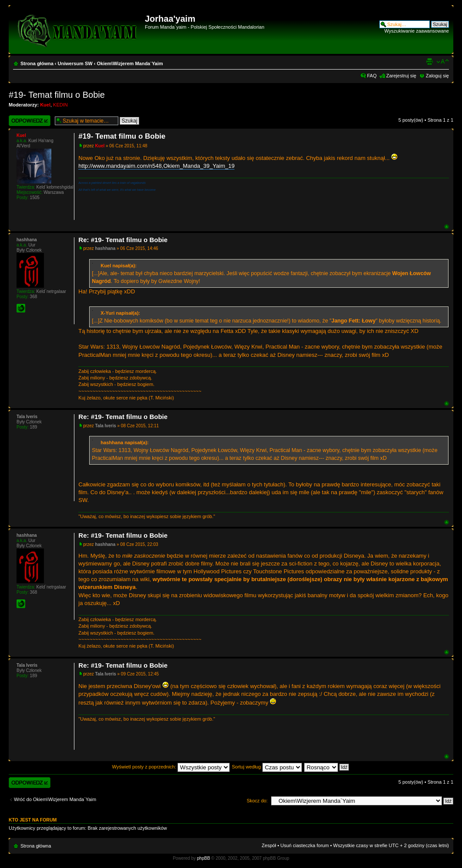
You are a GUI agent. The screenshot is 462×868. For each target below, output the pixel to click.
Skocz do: (257, 801)
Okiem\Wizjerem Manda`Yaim (130, 63)
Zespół (269, 845)
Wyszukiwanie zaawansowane (417, 31)
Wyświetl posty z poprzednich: (171, 767)
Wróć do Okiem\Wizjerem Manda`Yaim (55, 799)
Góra (447, 227)
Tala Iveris (106, 426)
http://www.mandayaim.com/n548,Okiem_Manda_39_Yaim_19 (156, 166)
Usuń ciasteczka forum (305, 845)
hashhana (105, 248)
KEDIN (60, 105)
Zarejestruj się (401, 76)
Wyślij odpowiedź (30, 121)
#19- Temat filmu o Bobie (57, 95)
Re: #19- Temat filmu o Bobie (123, 240)
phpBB (204, 858)
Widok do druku (429, 62)
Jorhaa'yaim (170, 19)
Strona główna (37, 63)
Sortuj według (267, 767)
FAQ (372, 76)
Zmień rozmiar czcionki (443, 62)
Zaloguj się (437, 76)
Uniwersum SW (75, 63)
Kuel (45, 105)
